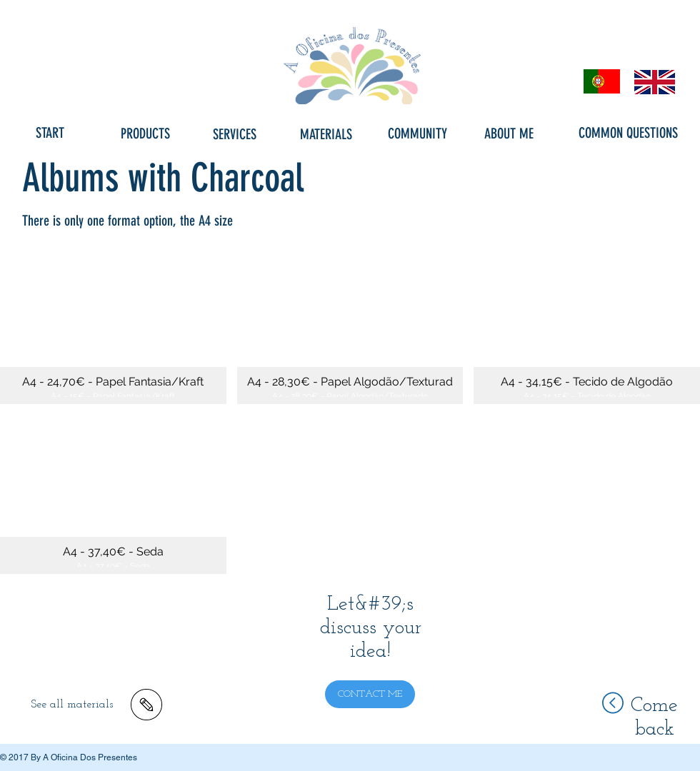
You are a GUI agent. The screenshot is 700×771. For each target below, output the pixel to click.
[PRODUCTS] (145, 133)
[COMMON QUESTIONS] (628, 133)
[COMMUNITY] (417, 133)
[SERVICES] (234, 134)
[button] (113, 324)
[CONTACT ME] (370, 694)
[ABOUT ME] (509, 133)
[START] (50, 133)
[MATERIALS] (326, 134)
